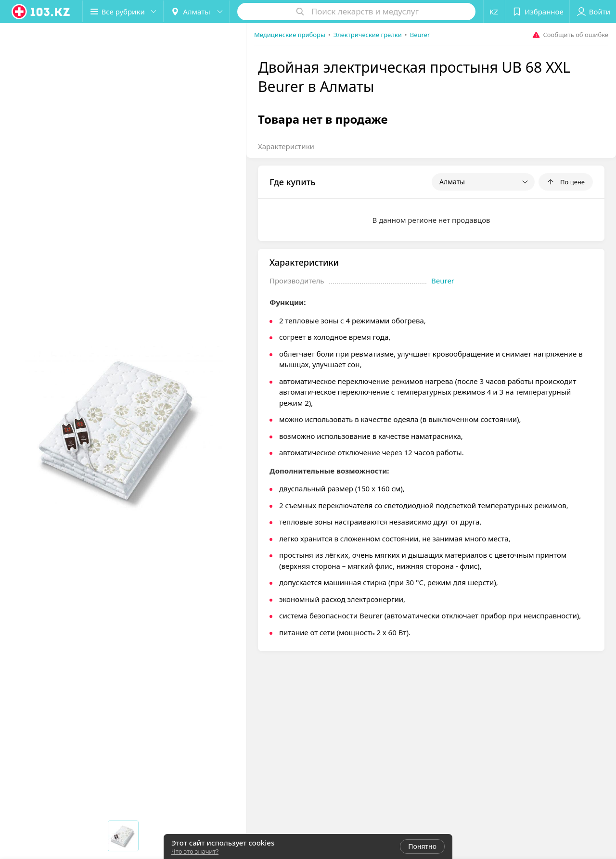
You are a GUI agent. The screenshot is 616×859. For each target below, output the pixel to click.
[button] (124, 12)
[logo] (41, 12)
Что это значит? (195, 851)
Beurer (443, 281)
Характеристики (286, 146)
